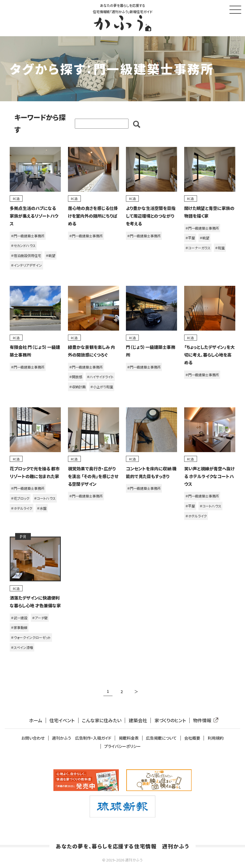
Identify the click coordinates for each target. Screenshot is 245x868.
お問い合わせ (33, 738)
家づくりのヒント (170, 720)
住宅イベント (62, 720)
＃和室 (220, 248)
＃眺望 (51, 255)
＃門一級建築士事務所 (28, 236)
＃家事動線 (19, 627)
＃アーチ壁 (40, 618)
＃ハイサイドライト (100, 377)
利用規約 (216, 738)
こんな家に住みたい (102, 720)
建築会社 (138, 720)
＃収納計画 (77, 387)
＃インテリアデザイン (26, 265)
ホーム (36, 720)
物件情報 (204, 720)
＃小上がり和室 (102, 387)
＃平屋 (190, 238)
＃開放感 (76, 377)
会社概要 (192, 738)
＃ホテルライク (22, 508)
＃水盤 (42, 508)
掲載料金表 (129, 738)
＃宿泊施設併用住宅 (26, 255)
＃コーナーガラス (198, 248)
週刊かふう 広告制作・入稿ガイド (82, 738)
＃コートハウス (45, 498)
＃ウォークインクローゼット (31, 637)
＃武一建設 (19, 618)
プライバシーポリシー (122, 746)
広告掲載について (161, 738)
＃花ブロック (20, 498)
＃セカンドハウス (23, 245)
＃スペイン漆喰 (22, 647)
